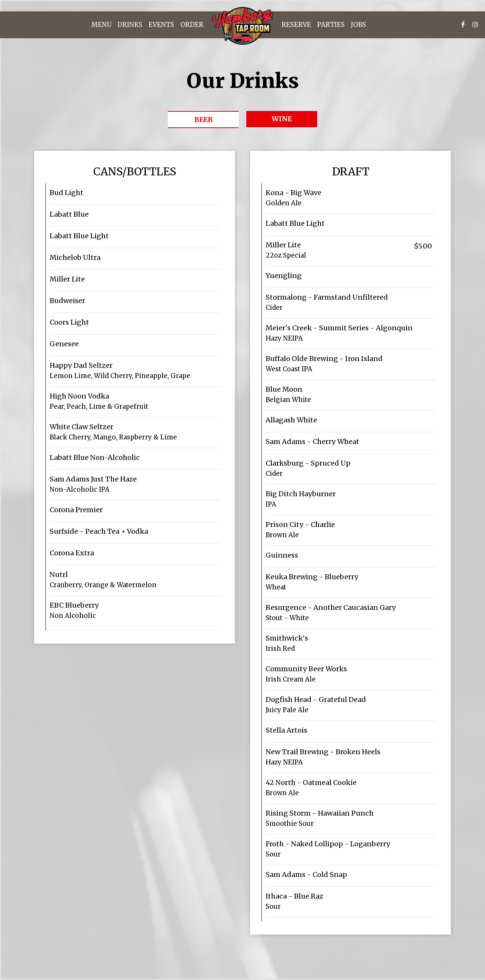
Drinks (130, 25)
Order (192, 25)
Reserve (296, 25)
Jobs (358, 25)
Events (161, 25)
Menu (101, 25)
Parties (331, 25)
